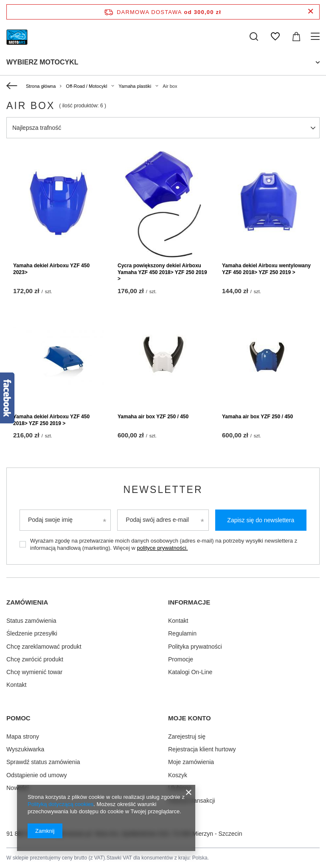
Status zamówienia (31, 621)
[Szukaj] (254, 36)
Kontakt (16, 685)
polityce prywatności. (162, 548)
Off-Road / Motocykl (86, 86)
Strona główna (41, 86)
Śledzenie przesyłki (32, 633)
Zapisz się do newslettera (261, 520)
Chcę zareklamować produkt (44, 646)
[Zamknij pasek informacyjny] (311, 12)
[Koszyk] (296, 36)
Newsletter (163, 490)
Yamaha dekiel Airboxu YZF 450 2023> (51, 269)
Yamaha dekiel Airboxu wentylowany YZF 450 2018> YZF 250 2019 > (266, 269)
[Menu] (316, 36)
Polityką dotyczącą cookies (60, 804)
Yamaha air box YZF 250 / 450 (153, 417)
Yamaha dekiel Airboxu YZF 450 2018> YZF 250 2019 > (51, 420)
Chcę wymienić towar (34, 672)
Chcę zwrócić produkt (35, 659)
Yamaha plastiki (135, 86)
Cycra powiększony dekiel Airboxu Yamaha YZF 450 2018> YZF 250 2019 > (162, 272)
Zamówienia (27, 602)
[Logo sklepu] (17, 36)
